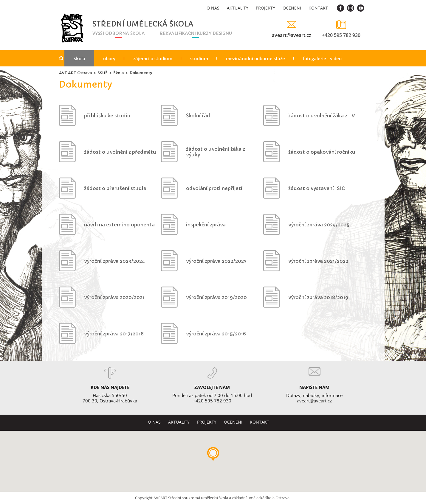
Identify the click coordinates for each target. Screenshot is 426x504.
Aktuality (238, 8)
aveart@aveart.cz (292, 35)
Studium (199, 58)
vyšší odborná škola (119, 33)
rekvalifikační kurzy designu (196, 33)
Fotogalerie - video (322, 58)
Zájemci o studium (153, 58)
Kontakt (318, 8)
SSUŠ (103, 73)
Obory (109, 58)
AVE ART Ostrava (75, 73)
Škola (80, 58)
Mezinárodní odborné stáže (255, 58)
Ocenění (292, 8)
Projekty (265, 8)
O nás (213, 8)
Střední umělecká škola (126, 24)
